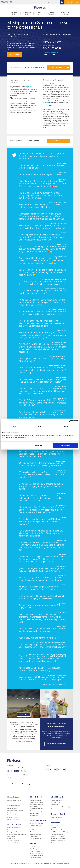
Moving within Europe (14, 832)
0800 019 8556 (7, 2)
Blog (48, 2)
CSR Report (55, 805)
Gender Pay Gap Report (58, 837)
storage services (54, 86)
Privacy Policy (55, 826)
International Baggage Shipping (17, 834)
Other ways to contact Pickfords (17, 775)
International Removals (14, 828)
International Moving (27, 13)
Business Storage (35, 834)
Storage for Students (37, 856)
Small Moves (11, 813)
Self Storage (39, 13)
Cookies (54, 828)
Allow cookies (65, 445)
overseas (26, 107)
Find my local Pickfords (14, 800)
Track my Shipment (13, 841)
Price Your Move (56, 67)
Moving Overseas (13, 830)
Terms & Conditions (57, 834)
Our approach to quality (24, 741)
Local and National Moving (15, 811)
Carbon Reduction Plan (58, 841)
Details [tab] (40, 426)
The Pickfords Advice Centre (56, 744)
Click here (56, 716)
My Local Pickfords (72, 2)
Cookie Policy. (22, 438)
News (14, 2)
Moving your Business (37, 824)
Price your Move (12, 817)
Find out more (24, 715)
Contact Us (29, 2)
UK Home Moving (14, 13)
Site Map (54, 843)
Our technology (35, 813)
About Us (35, 2)
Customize (40, 445)
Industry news (34, 815)
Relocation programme (37, 803)
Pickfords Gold (12, 815)
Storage (32, 847)
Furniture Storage (35, 851)
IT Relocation (34, 832)
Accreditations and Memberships (61, 807)
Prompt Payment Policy (58, 839)
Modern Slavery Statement (59, 830)
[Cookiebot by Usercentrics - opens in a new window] (70, 421)
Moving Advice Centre (58, 817)
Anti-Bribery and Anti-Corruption (61, 832)
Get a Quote (15, 55)
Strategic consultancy (37, 809)
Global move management (38, 811)
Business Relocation (36, 826)
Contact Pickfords (13, 820)
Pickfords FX (11, 839)
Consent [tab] (14, 426)
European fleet (25, 102)
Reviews (18, 2)
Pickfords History (56, 800)
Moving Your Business (65, 13)
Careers (23, 2)
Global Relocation (52, 13)
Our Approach (55, 803)
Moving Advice (42, 2)
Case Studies (34, 837)
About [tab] (66, 426)
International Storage (36, 853)
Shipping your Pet (13, 837)
